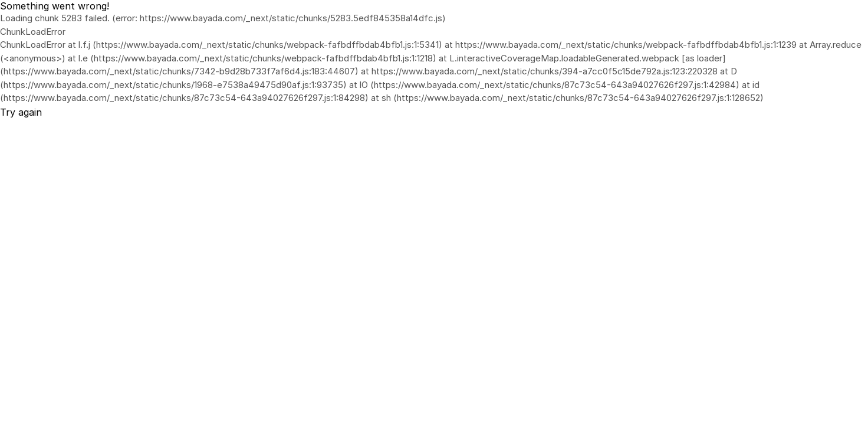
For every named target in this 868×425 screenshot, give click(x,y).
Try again (21, 112)
